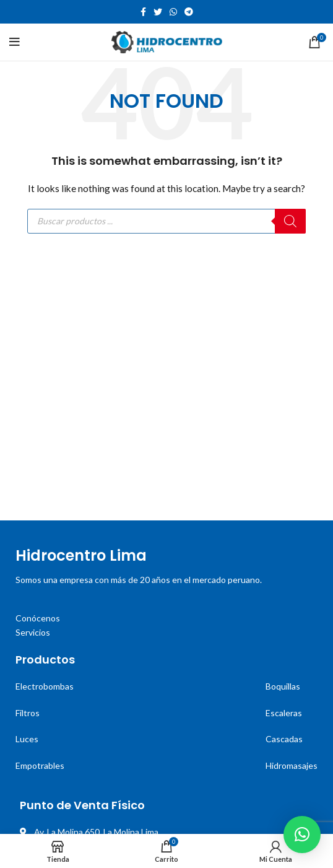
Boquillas (283, 686)
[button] (302, 835)
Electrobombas (45, 686)
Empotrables (40, 765)
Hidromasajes (292, 765)
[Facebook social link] (143, 12)
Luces (27, 739)
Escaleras (284, 713)
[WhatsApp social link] (173, 12)
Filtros (28, 713)
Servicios (33, 632)
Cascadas (284, 739)
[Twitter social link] (158, 12)
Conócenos (38, 618)
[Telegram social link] (189, 12)
